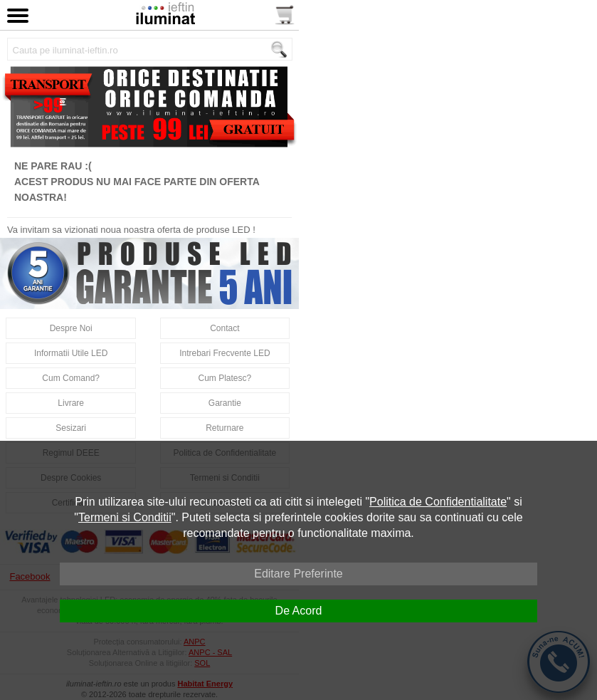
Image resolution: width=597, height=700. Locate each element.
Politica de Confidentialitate (438, 502)
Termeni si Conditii (125, 517)
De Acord (299, 611)
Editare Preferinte (298, 574)
